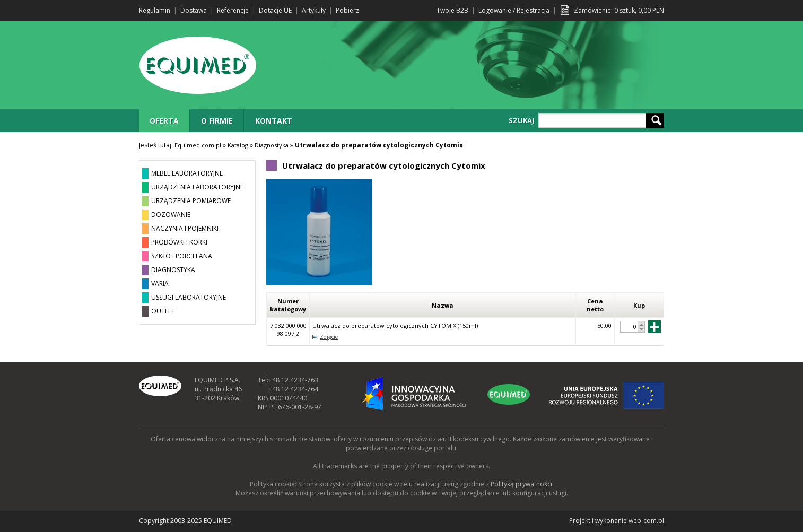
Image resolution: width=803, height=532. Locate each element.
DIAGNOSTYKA (173, 270)
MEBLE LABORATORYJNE (187, 173)
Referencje (233, 10)
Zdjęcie (329, 337)
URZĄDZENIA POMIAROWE (191, 201)
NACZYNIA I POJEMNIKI (185, 228)
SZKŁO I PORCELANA (182, 256)
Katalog (238, 145)
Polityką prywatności (521, 484)
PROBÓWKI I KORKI (179, 242)
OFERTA (164, 121)
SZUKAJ (521, 120)
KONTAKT (274, 121)
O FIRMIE (217, 121)
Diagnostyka (272, 145)
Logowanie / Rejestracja (514, 10)
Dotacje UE (275, 10)
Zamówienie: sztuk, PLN (619, 10)
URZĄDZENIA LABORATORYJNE (197, 187)
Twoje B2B (452, 10)
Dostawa (194, 10)
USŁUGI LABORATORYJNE (189, 297)
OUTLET (163, 311)
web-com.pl (646, 521)
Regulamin (155, 10)
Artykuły (314, 10)
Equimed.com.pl (198, 145)
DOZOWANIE (171, 215)
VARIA (160, 284)
